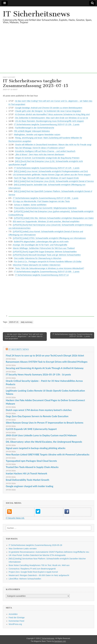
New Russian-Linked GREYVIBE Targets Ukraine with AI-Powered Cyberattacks (48, 454)
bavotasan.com (60, 641)
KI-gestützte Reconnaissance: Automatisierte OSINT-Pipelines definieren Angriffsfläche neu (49, 552)
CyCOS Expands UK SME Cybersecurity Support (31, 429)
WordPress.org (15, 624)
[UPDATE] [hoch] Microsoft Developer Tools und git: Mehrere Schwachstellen (47, 255)
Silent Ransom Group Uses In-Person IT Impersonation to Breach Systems (45, 423)
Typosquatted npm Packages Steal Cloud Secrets (31, 461)
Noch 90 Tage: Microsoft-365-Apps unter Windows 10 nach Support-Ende (46, 178)
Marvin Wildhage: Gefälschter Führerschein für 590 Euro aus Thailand (44, 248)
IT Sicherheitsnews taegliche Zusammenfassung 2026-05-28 (35, 545)
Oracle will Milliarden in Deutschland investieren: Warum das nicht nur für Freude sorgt (53, 145)
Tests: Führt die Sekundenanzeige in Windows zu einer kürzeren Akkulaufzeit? (50, 268)
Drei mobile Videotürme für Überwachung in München (38, 258)
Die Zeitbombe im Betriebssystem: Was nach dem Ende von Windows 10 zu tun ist (52, 118)
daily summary (9, 77)
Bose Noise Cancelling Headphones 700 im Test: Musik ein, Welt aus (39, 565)
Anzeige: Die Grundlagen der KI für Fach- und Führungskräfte (40, 245)
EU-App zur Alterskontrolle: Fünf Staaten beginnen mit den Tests (41, 201)
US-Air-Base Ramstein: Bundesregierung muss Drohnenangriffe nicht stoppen (50, 121)
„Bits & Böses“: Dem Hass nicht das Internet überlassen (40, 154)
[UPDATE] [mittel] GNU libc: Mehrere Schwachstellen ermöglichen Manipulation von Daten (54, 218)
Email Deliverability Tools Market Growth (27, 480)
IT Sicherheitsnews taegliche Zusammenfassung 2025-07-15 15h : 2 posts (47, 124)
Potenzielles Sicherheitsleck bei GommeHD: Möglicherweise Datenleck (45, 208)
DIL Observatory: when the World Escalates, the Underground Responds (44, 442)
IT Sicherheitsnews (36, 14)
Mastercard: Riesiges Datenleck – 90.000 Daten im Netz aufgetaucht (39, 575)
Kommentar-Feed (16, 621)
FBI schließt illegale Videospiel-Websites (32, 131)
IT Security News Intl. (15, 518)
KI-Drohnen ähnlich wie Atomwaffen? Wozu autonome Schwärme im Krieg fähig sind (52, 114)
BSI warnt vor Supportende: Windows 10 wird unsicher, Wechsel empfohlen (46, 221)
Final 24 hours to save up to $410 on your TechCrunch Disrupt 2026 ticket (45, 355)
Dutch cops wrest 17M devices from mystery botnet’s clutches (39, 410)
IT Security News (19, 349)
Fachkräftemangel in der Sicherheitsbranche (35, 128)
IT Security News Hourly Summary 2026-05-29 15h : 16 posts (38, 374)
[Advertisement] (48, 53)
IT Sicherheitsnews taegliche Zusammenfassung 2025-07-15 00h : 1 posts (47, 272)
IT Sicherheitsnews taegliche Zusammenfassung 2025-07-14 (42, 275)
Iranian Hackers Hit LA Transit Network (26, 473)
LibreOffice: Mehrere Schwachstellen (25, 579)
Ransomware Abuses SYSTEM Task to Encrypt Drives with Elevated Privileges (47, 362)
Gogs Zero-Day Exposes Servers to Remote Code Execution (37, 416)
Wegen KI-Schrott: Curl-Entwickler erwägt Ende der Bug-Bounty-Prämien (47, 158)
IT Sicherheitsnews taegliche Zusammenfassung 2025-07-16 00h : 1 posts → (73, 335)
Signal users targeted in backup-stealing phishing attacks (36, 448)
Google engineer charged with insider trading (30, 486)
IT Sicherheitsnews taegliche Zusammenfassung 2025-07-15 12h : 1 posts (47, 168)
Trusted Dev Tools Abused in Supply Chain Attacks (32, 467)
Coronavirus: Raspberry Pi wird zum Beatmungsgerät (32, 569)
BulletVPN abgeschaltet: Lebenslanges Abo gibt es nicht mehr (41, 242)
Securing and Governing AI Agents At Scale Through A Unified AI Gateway (45, 368)
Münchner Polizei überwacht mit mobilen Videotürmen (37, 265)
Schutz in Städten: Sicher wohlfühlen (30, 205)
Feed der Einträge (17, 618)
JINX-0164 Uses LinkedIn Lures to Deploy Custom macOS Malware (41, 435)
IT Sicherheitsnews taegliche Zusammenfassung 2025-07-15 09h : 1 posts (46, 198)
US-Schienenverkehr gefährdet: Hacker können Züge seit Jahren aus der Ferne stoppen (52, 175)
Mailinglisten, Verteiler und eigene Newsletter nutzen (37, 135)
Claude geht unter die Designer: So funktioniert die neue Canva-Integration (48, 111)
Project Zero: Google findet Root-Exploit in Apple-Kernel (33, 572)
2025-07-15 (14, 322)
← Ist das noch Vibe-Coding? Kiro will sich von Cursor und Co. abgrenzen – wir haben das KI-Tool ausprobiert (24, 336)
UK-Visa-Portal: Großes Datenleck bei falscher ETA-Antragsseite (37, 555)
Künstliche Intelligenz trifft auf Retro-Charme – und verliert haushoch (45, 151)
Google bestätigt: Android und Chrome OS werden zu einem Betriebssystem (49, 108)
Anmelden (13, 614)
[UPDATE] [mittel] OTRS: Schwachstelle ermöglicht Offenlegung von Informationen (49, 238)
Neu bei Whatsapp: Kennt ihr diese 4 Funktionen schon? (40, 148)
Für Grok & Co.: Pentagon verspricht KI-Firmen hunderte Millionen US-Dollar (48, 262)
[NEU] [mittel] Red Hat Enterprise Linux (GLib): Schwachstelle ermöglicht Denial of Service (54, 181)
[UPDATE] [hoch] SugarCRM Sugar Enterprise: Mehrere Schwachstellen (45, 252)
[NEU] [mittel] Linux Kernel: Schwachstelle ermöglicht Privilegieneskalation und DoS (51, 171)
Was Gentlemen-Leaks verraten (23, 549)
